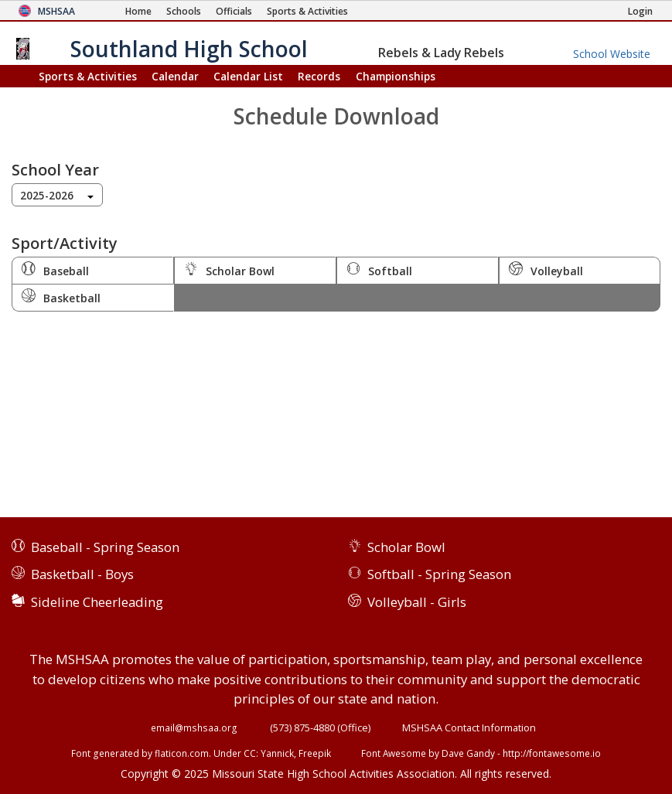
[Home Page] (138, 11)
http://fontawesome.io (552, 753)
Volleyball (546, 270)
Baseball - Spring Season (105, 547)
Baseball (55, 270)
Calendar (175, 76)
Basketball (61, 297)
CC (250, 753)
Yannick (277, 753)
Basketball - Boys (82, 574)
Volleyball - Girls (417, 602)
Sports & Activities (88, 76)
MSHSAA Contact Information (469, 728)
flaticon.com (182, 753)
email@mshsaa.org (194, 728)
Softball (379, 270)
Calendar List (248, 76)
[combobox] (57, 195)
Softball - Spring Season (439, 574)
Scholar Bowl (229, 270)
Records (319, 76)
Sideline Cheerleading (97, 602)
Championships (396, 76)
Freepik (315, 753)
